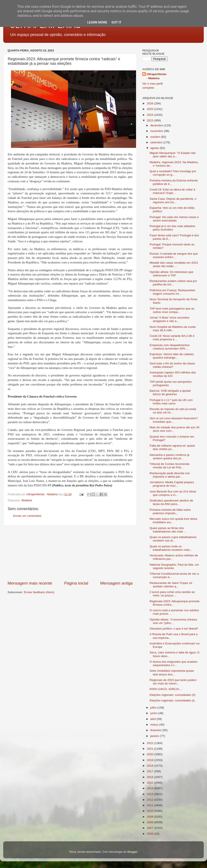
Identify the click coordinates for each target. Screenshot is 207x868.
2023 (151, 120)
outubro (156, 137)
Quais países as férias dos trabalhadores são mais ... (168, 530)
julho (154, 708)
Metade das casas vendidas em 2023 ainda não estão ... (174, 264)
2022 (151, 743)
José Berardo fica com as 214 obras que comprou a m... (173, 493)
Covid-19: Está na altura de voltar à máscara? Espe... (172, 191)
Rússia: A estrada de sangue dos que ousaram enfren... (174, 255)
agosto (155, 148)
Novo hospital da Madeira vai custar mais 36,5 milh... (173, 329)
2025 (151, 109)
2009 (151, 817)
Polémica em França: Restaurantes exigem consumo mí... (172, 292)
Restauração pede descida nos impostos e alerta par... (170, 475)
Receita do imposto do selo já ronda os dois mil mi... (173, 411)
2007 (151, 828)
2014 (151, 788)
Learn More (97, 22)
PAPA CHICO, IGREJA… (166, 689)
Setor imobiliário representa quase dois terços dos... (172, 672)
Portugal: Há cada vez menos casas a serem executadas (174, 219)
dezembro (157, 125)
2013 (151, 794)
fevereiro (156, 730)
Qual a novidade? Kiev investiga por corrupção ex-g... (173, 173)
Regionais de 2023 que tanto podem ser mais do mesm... (173, 682)
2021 (151, 749)
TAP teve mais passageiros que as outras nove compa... (172, 310)
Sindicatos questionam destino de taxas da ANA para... (171, 502)
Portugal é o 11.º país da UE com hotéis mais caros (171, 402)
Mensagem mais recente (30, 583)
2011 (151, 805)
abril (153, 719)
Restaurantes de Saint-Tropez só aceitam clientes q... (171, 585)
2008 (151, 822)
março (155, 725)
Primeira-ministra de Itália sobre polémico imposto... (170, 511)
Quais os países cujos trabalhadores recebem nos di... (173, 539)
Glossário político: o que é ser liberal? (174, 629)
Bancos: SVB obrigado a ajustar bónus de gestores (170, 392)
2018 (151, 766)
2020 (151, 754)
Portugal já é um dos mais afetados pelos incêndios (172, 228)
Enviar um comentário (27, 516)
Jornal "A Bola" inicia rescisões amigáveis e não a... (169, 319)
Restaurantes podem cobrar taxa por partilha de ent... (173, 283)
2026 (151, 103)
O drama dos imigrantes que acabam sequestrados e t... (174, 663)
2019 (151, 760)
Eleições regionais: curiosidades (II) (173, 695)
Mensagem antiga (116, 583)
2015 (151, 783)
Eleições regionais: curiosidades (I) (172, 700)
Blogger (132, 852)
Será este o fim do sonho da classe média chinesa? (172, 365)
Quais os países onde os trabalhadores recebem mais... (171, 548)
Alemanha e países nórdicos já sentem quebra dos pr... (170, 457)
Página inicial (76, 583)
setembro (157, 142)
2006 (151, 834)
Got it (116, 22)
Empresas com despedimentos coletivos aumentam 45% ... (170, 347)
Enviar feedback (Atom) (39, 592)
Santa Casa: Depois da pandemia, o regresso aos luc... (173, 200)
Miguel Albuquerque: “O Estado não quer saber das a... (173, 155)
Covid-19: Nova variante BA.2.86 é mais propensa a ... (172, 338)
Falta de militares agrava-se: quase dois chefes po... (172, 447)
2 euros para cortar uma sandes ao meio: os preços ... (172, 594)
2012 (151, 800)
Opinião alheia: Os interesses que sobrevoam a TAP (172, 274)
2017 (151, 771)
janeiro (155, 736)
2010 (151, 811)
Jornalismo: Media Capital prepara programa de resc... (172, 484)
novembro (157, 131)
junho (154, 713)
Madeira (27, 500)
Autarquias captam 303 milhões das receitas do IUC (173, 374)
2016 (151, 777)
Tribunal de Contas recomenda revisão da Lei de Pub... (170, 466)
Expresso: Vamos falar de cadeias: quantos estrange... (172, 356)
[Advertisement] (70, 553)
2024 (151, 115)
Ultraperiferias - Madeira (157, 76)
